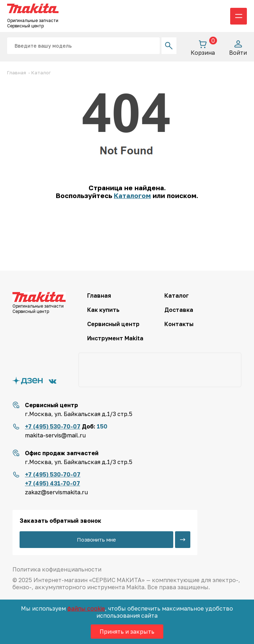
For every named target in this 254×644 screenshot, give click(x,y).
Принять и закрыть (127, 632)
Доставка (179, 310)
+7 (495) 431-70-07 (52, 483)
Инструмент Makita (115, 338)
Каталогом (132, 196)
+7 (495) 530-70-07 (53, 426)
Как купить (103, 310)
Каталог (177, 296)
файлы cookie (86, 608)
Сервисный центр (113, 324)
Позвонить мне (96, 539)
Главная (99, 296)
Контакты (179, 324)
